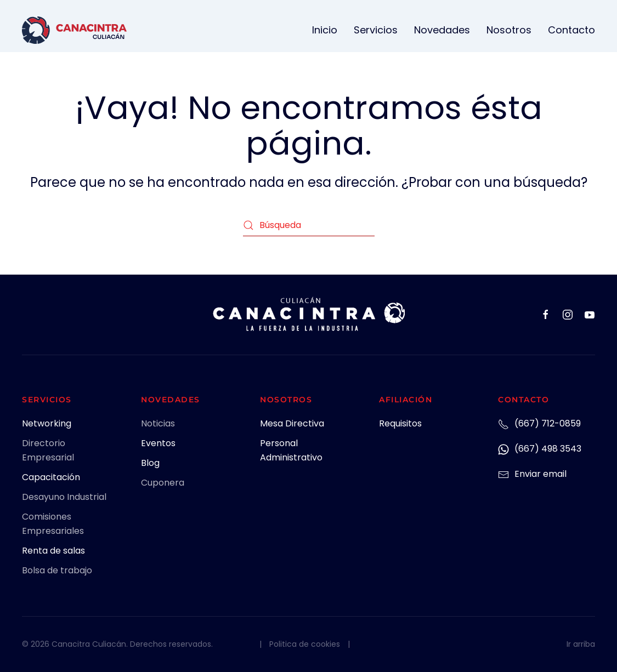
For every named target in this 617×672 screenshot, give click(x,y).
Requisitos (400, 423)
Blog (150, 463)
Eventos (158, 443)
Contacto (571, 30)
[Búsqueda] (309, 225)
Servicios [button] (376, 30)
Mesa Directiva (292, 423)
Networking (47, 423)
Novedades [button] (442, 30)
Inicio (325, 30)
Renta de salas (53, 551)
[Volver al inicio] (74, 30)
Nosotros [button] (509, 30)
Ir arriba (581, 644)
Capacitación (51, 477)
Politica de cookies (305, 644)
